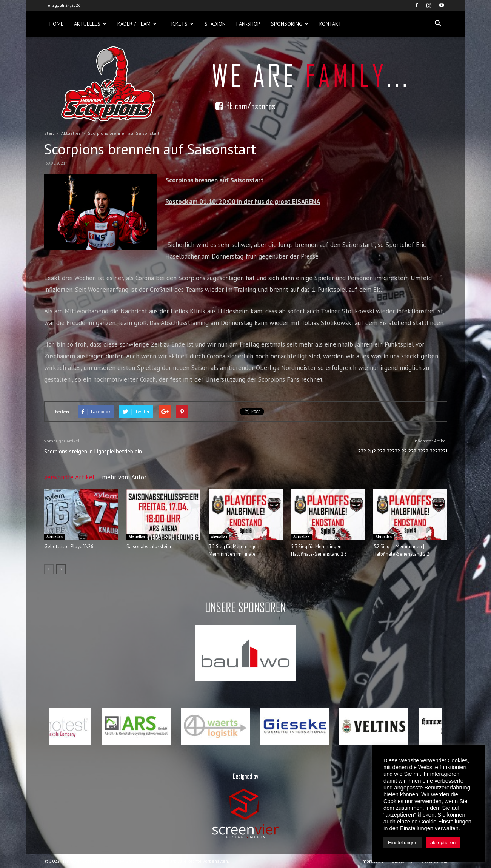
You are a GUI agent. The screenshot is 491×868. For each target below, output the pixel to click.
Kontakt (330, 24)
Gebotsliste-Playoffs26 (69, 547)
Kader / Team (137, 24)
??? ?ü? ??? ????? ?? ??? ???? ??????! (403, 451)
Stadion (215, 24)
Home (56, 24)
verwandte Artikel (69, 477)
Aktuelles (90, 24)
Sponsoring (290, 24)
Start (49, 133)
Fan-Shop (248, 24)
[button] (438, 24)
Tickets (181, 24)
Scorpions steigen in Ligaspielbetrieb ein (93, 451)
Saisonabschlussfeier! (150, 547)
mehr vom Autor (124, 477)
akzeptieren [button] (443, 843)
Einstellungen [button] (403, 843)
